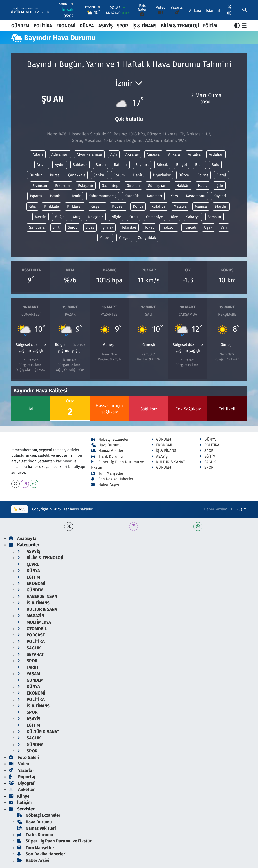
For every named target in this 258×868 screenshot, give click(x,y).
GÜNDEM (20, 26)
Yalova (105, 238)
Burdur (36, 175)
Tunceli (190, 227)
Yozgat (124, 238)
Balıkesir (80, 165)
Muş (77, 217)
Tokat (149, 227)
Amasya (153, 154)
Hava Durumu (107, 445)
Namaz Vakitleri (108, 451)
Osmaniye (154, 217)
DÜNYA (87, 26)
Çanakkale (77, 175)
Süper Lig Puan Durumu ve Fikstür (54, 841)
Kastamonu (196, 196)
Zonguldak (147, 238)
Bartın (101, 165)
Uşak (208, 227)
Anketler (22, 790)
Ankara (174, 154)
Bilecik (162, 165)
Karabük (132, 196)
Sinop (73, 227)
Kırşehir (97, 206)
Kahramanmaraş (103, 196)
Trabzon (169, 227)
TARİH (27, 667)
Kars (174, 196)
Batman (120, 165)
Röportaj (22, 777)
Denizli (139, 175)
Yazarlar (21, 770)
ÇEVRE (28, 564)
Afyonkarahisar (89, 154)
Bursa (55, 175)
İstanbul (57, 196)
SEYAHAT (30, 654)
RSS (19, 509)
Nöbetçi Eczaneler (110, 439)
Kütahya (158, 206)
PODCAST (31, 635)
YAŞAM (28, 674)
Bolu (216, 165)
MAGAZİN (31, 616)
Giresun (133, 186)
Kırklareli (75, 206)
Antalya (194, 154)
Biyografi (22, 783)
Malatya (180, 206)
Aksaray (132, 154)
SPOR (122, 26)
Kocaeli (118, 206)
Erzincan (40, 186)
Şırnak (108, 227)
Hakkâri (183, 186)
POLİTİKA (43, 26)
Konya (138, 206)
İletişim (20, 802)
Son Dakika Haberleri (113, 479)
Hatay (203, 186)
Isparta (36, 196)
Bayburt (142, 165)
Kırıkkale (52, 206)
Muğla (60, 217)
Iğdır (220, 186)
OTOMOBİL (32, 629)
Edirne (203, 175)
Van (224, 227)
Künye (19, 796)
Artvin (42, 165)
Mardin (221, 206)
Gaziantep (110, 186)
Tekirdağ (129, 227)
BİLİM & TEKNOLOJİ (180, 26)
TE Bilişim (238, 509)
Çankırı (99, 175)
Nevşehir (96, 217)
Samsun (214, 217)
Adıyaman (60, 154)
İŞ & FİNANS (144, 26)
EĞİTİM (210, 26)
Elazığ (221, 175)
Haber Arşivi (105, 484)
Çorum (119, 175)
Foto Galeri (24, 758)
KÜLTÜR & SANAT (168, 462)
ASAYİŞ (105, 26)
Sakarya (193, 217)
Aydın (60, 165)
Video (19, 764)
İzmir (76, 196)
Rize (174, 217)
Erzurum (62, 186)
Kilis (32, 206)
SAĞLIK (208, 462)
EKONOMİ (66, 26)
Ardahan (216, 154)
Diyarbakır (162, 175)
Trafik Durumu (107, 456)
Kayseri (220, 196)
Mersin (41, 217)
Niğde (116, 217)
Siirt (56, 227)
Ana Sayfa (22, 539)
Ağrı (114, 154)
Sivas (90, 227)
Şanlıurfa (37, 227)
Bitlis (199, 165)
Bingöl (182, 165)
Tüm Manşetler (107, 473)
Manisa (201, 206)
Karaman (154, 196)
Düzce (184, 175)
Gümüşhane (158, 186)
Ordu (134, 217)
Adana (38, 154)
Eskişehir (86, 186)
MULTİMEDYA (34, 622)
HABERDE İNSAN (37, 596)
